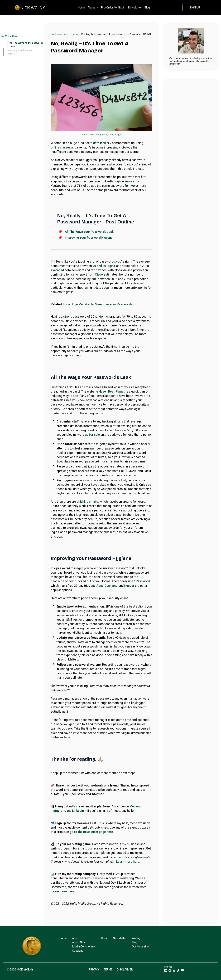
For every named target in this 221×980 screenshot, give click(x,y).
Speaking (78, 951)
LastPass (97, 586)
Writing (136, 938)
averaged (57, 270)
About (91, 8)
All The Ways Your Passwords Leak (27, 45)
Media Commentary (84, 947)
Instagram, (58, 811)
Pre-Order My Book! (113, 8)
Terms (108, 970)
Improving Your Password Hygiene (20, 52)
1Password (142, 581)
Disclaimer (125, 970)
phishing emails (87, 502)
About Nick (79, 942)
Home (81, 8)
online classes (61, 147)
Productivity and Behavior (65, 34)
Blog (147, 8)
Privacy (94, 970)
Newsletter (135, 8)
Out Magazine (140, 947)
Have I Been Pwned (112, 391)
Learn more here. (128, 862)
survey (129, 181)
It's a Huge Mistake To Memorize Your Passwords (98, 304)
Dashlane (111, 586)
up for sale (92, 435)
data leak (99, 143)
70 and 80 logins (104, 266)
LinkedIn (78, 811)
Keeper (129, 586)
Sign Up (195, 8)
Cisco (99, 274)
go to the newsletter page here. (92, 832)
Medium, (135, 806)
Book (104, 938)
